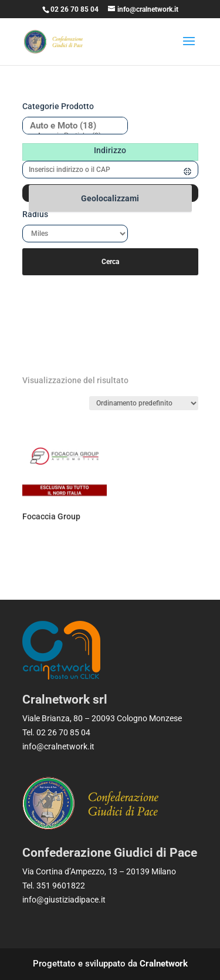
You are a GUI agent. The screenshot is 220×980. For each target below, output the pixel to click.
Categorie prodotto (58, 106)
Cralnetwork (164, 964)
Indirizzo (110, 150)
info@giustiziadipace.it (64, 900)
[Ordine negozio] (144, 403)
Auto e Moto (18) (71, 126)
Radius (35, 214)
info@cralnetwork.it (58, 746)
